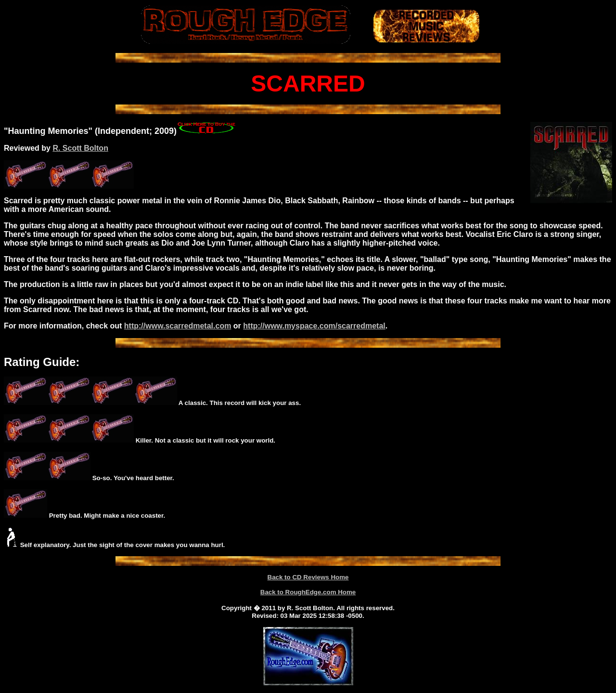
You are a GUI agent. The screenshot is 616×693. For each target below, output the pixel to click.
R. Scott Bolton (80, 148)
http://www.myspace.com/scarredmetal (314, 326)
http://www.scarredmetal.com (178, 326)
